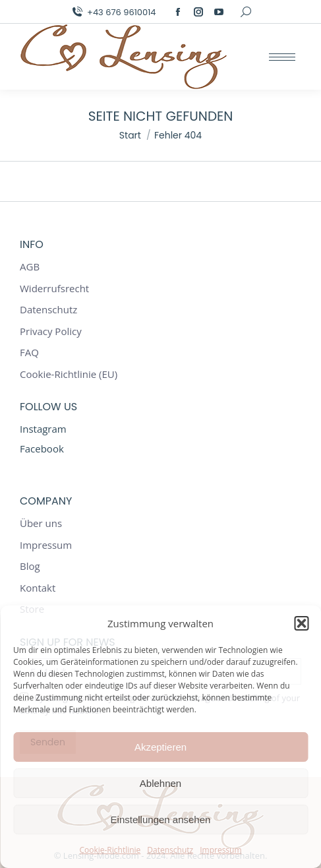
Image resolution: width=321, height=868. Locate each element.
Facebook (42, 449)
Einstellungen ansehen (161, 820)
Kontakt (38, 588)
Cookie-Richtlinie (110, 850)
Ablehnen (160, 783)
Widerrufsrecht (54, 289)
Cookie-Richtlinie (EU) (69, 374)
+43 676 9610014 (113, 12)
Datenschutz (170, 850)
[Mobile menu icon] (282, 57)
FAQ (29, 353)
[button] (301, 623)
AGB (30, 267)
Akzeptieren (160, 747)
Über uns (41, 523)
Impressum (220, 850)
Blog (30, 566)
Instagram (43, 429)
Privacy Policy (51, 331)
